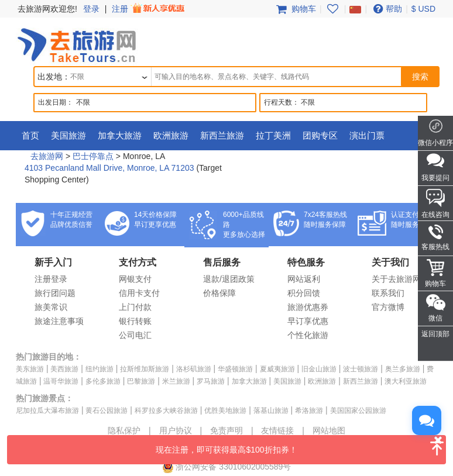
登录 (91, 9)
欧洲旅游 (171, 135)
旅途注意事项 (59, 321)
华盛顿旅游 (235, 369)
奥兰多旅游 (403, 369)
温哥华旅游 (61, 381)
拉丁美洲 (273, 135)
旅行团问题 (55, 293)
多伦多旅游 (103, 381)
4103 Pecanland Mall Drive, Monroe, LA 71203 (109, 168)
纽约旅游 (99, 369)
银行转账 (135, 321)
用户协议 (176, 430)
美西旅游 (64, 369)
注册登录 (51, 279)
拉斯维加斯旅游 (145, 369)
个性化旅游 (308, 335)
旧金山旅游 (319, 369)
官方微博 (388, 307)
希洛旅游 (309, 411)
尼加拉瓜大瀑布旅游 (47, 411)
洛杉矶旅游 (194, 369)
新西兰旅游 (222, 135)
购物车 (295, 9)
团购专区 (320, 135)
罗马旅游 (211, 381)
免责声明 (227, 430)
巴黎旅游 (141, 381)
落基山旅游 (271, 411)
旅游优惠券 (308, 307)
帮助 (386, 9)
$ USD (423, 9)
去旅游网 (47, 156)
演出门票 (367, 135)
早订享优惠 (308, 321)
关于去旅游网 (396, 279)
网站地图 (329, 430)
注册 (149, 9)
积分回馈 (304, 293)
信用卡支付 (139, 293)
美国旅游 (68, 135)
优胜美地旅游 (225, 411)
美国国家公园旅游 (358, 411)
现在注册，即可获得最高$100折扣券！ (301, 445)
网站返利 (304, 279)
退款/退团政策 (229, 279)
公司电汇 (135, 335)
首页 (30, 135)
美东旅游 (30, 369)
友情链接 (277, 430)
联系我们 (388, 293)
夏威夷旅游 (277, 369)
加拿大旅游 (120, 135)
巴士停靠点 (93, 156)
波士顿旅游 (361, 369)
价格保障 (219, 293)
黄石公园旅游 (107, 411)
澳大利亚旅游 (406, 381)
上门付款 (135, 307)
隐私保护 (124, 430)
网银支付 (135, 279)
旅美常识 (51, 307)
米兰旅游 (176, 381)
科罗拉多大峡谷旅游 (166, 411)
